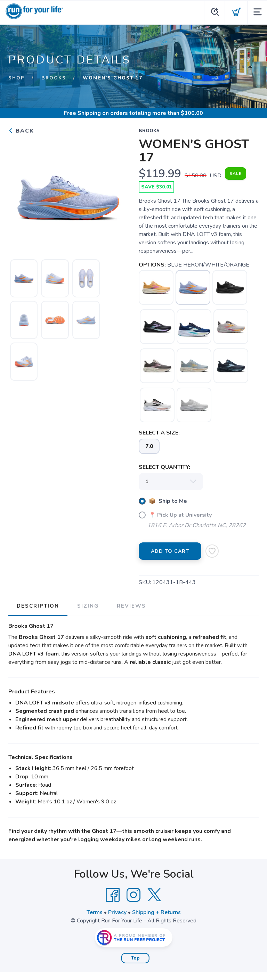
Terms (95, 912)
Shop (17, 78)
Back (21, 131)
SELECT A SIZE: (159, 433)
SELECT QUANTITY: (164, 467)
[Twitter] (154, 895)
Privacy (117, 912)
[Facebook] (113, 895)
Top (135, 958)
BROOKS (54, 78)
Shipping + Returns (156, 912)
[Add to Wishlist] (212, 551)
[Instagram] (133, 895)
